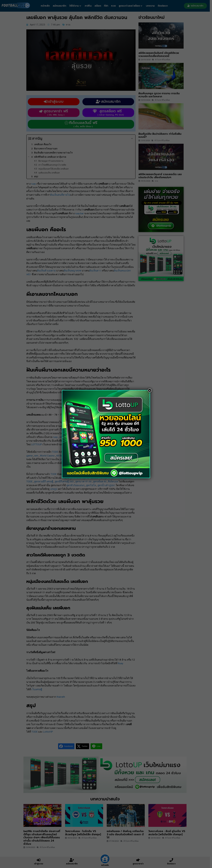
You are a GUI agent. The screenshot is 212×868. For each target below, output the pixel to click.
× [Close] (150, 390)
